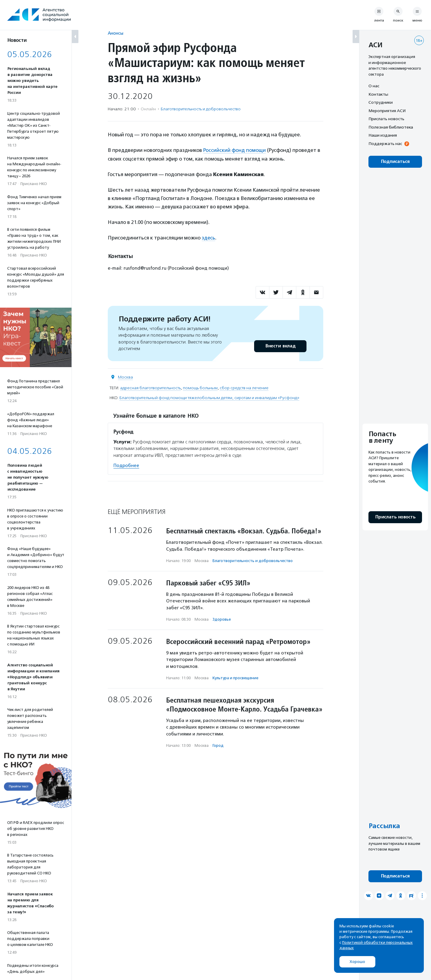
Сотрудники (381, 102)
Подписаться (395, 162)
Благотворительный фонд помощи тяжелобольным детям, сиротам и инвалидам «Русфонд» (209, 397)
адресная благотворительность (150, 387)
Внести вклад (280, 345)
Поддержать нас (385, 144)
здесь (209, 237)
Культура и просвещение (235, 678)
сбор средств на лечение (244, 387)
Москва (125, 377)
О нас (374, 86)
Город (218, 745)
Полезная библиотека (391, 127)
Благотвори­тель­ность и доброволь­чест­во (201, 109)
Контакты (378, 94)
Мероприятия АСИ (387, 111)
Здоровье (222, 619)
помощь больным (200, 387)
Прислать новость (386, 119)
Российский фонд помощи (235, 150)
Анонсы (116, 33)
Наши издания (383, 135)
